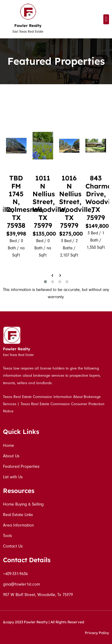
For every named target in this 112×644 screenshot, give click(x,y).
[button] (106, 19)
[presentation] (52, 275)
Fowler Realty (28, 25)
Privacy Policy (97, 633)
